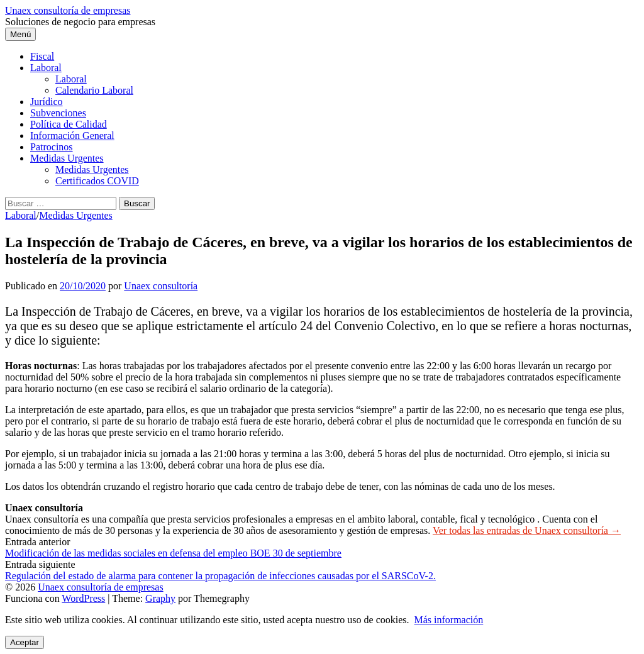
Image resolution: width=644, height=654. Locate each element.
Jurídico (47, 102)
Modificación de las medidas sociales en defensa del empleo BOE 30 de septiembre (173, 553)
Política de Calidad (69, 124)
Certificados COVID (97, 181)
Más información (449, 620)
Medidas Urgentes (67, 158)
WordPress (83, 598)
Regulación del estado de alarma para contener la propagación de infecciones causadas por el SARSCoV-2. (220, 576)
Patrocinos (52, 147)
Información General (72, 136)
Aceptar (25, 642)
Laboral (46, 68)
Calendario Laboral (94, 90)
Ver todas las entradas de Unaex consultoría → (527, 530)
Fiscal (42, 56)
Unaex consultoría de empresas (68, 10)
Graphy (160, 598)
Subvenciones (58, 113)
